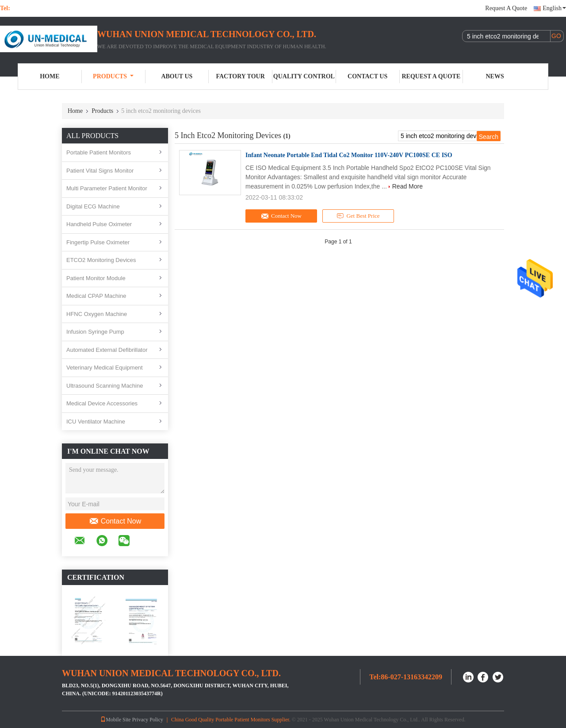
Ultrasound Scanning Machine (105, 386)
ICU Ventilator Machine (96, 422)
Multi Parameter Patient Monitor (107, 188)
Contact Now (115, 521)
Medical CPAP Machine (96, 296)
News (495, 76)
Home (50, 76)
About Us (177, 76)
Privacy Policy (148, 720)
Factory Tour (240, 76)
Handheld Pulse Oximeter (99, 224)
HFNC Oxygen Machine (97, 314)
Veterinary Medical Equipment (105, 368)
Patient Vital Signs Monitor (100, 171)
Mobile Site (115, 720)
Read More (407, 186)
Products (113, 76)
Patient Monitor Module (96, 278)
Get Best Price (358, 216)
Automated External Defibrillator (107, 350)
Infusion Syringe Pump (95, 332)
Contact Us (367, 76)
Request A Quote (506, 8)
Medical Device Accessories (102, 403)
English (554, 8)
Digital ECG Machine (93, 206)
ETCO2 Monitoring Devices (101, 260)
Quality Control (304, 76)
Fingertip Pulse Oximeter (98, 242)
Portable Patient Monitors (99, 152)
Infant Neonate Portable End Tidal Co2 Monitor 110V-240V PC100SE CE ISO (349, 155)
